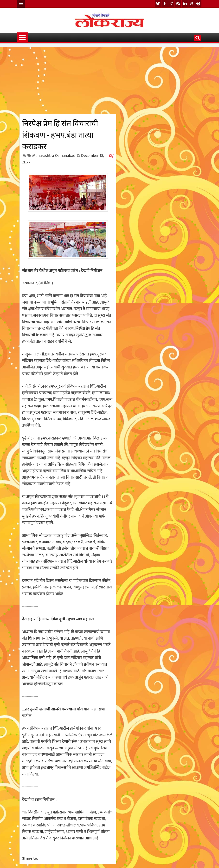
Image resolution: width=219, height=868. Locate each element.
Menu (21, 4)
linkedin (185, 4)
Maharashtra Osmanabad (54, 156)
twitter (158, 4)
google (171, 4)
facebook (165, 4)
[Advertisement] (68, 80)
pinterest (198, 4)
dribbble (192, 4)
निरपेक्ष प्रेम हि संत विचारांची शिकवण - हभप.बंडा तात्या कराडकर (60, 134)
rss (178, 4)
